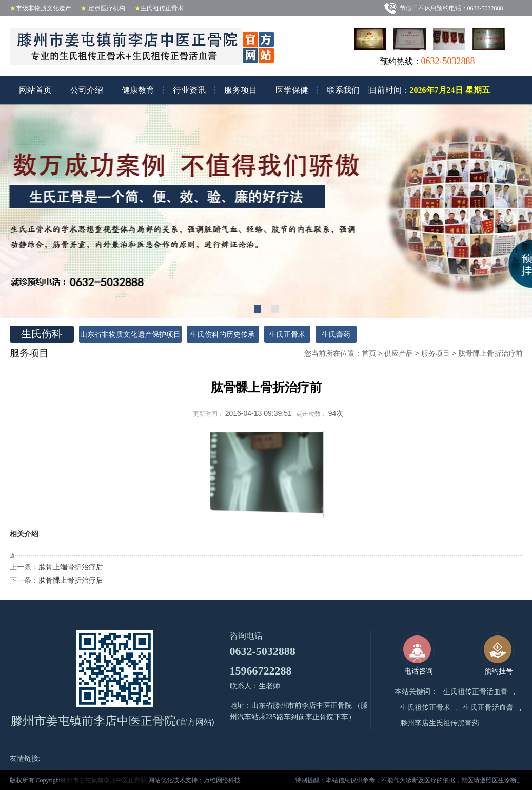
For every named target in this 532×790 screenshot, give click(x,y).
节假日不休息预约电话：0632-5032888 (454, 8)
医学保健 (292, 90)
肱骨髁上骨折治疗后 (71, 580)
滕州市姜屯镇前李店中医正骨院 (104, 780)
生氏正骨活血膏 (488, 708)
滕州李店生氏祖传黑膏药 (440, 723)
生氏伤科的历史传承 (223, 334)
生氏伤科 (36, 334)
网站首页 (35, 90)
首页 (369, 353)
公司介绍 (87, 90)
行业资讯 (189, 90)
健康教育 (138, 90)
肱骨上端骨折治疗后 (71, 567)
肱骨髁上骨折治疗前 (490, 353)
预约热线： (428, 61)
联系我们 (343, 90)
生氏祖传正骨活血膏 (476, 692)
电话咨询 (417, 654)
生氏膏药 (336, 334)
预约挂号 (497, 654)
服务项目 (241, 90)
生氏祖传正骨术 (425, 708)
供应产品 (399, 353)
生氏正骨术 (287, 334)
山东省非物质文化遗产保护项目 (130, 334)
